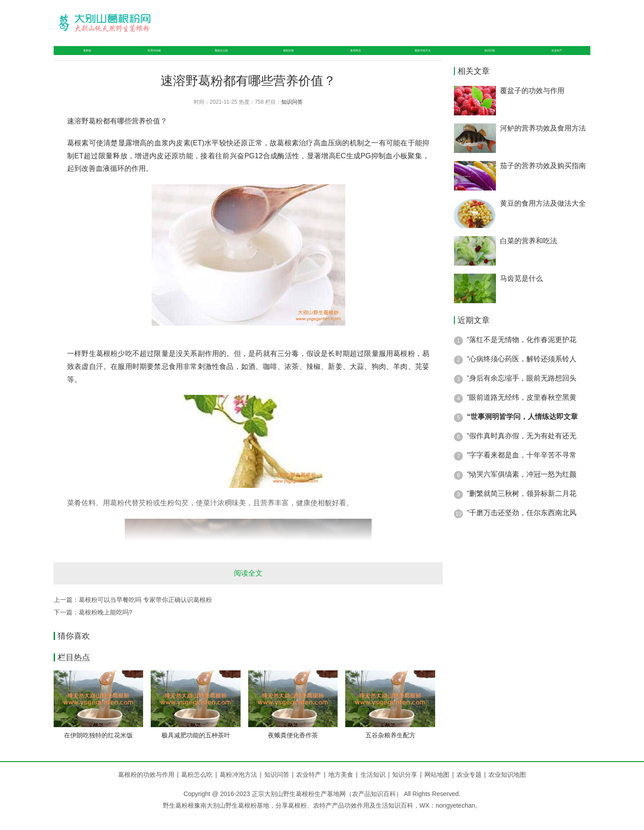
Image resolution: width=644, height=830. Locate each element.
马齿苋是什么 (521, 293)
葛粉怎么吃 (218, 57)
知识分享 (408, 789)
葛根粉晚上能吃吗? (106, 627)
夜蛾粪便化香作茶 (293, 750)
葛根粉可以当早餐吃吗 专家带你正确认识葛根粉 (145, 614)
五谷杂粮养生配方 (390, 750)
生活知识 (377, 789)
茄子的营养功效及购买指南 (543, 180)
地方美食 (344, 789)
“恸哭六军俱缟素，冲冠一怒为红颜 (522, 489)
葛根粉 (82, 57)
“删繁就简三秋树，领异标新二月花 (522, 508)
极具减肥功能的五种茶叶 (196, 750)
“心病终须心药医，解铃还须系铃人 (522, 373)
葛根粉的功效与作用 (146, 789)
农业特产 (558, 57)
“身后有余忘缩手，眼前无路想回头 (522, 392)
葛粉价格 (286, 57)
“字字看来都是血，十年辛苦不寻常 (522, 469)
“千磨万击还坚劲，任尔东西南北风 (522, 527)
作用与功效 (147, 57)
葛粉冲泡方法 (422, 57)
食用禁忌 (351, 57)
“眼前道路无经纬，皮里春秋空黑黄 (522, 412)
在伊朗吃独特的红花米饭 (98, 750)
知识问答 (494, 57)
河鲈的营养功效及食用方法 (543, 142)
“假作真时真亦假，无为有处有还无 (522, 450)
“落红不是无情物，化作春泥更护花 (522, 354)
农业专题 (469, 789)
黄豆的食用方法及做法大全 (543, 218)
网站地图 (437, 789)
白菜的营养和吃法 (529, 255)
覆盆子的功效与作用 (532, 105)
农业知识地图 (507, 789)
